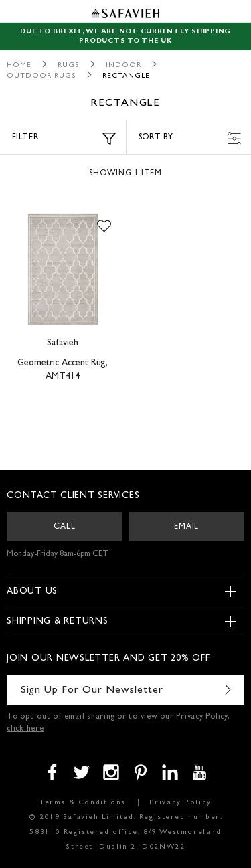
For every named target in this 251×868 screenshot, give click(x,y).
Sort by (190, 139)
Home (19, 65)
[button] (104, 227)
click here (25, 729)
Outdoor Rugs (41, 76)
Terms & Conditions (83, 803)
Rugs (69, 65)
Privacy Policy (180, 803)
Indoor (123, 65)
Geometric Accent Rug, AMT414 (63, 370)
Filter (64, 139)
